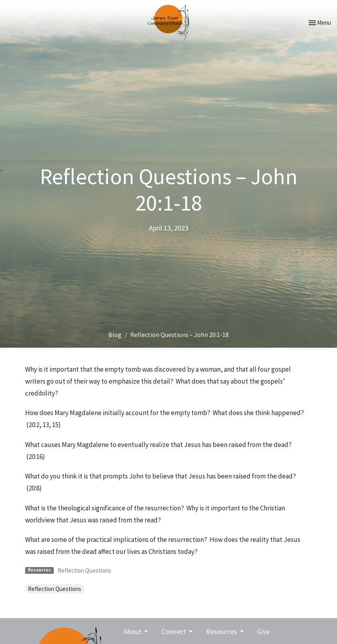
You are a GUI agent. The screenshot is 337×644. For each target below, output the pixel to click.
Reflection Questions (84, 570)
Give (263, 631)
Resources (225, 631)
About (136, 631)
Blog (115, 335)
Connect (178, 631)
